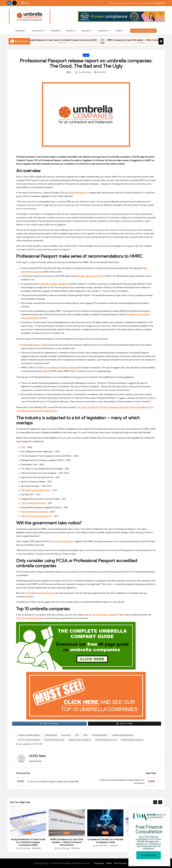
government (66, 735)
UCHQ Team (37, 756)
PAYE (86, 735)
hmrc (77, 735)
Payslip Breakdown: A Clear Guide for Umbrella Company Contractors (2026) (93, 40)
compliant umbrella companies (29, 735)
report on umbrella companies (29, 740)
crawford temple (51, 735)
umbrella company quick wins (106, 740)
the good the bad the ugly (54, 740)
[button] (35, 761)
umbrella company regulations (132, 740)
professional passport (100, 735)
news (86, 55)
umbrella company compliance (80, 740)
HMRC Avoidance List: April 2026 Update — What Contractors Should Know (105, 842)
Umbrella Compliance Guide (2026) (33, 40)
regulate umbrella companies (123, 735)
